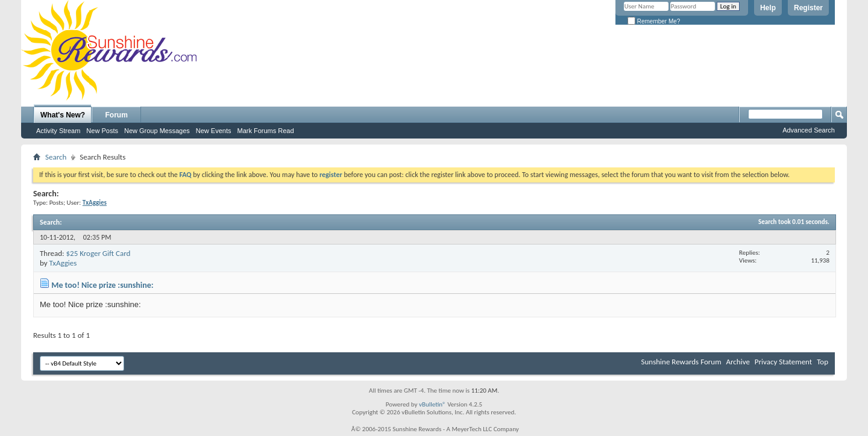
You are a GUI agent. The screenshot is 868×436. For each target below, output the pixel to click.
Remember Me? (654, 21)
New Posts (102, 131)
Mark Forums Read (265, 131)
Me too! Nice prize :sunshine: (102, 285)
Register (808, 8)
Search (56, 157)
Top (822, 362)
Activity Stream (58, 131)
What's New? (63, 115)
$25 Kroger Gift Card (98, 253)
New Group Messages (157, 131)
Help (768, 8)
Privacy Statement (783, 362)
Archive (737, 362)
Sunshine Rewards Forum (681, 362)
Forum (117, 115)
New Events (214, 131)
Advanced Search (809, 130)
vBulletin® (432, 404)
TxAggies (63, 263)
